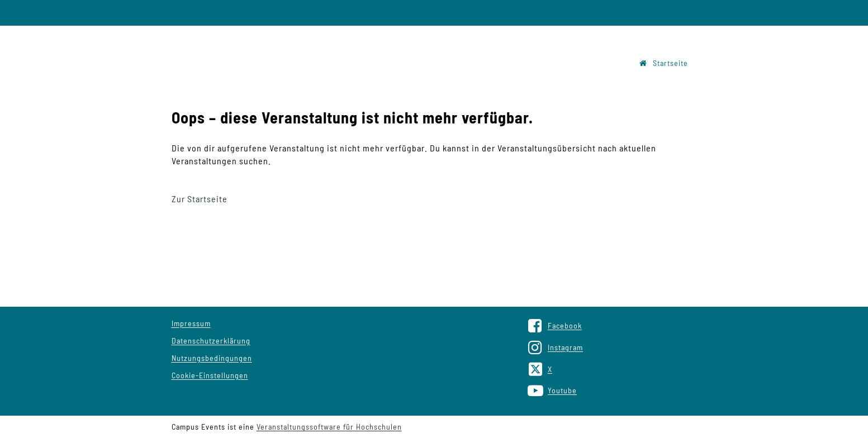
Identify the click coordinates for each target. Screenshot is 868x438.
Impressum (191, 323)
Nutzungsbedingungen (212, 358)
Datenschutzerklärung (211, 341)
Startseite (664, 63)
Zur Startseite (200, 199)
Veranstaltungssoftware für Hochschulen (329, 427)
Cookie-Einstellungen (210, 375)
